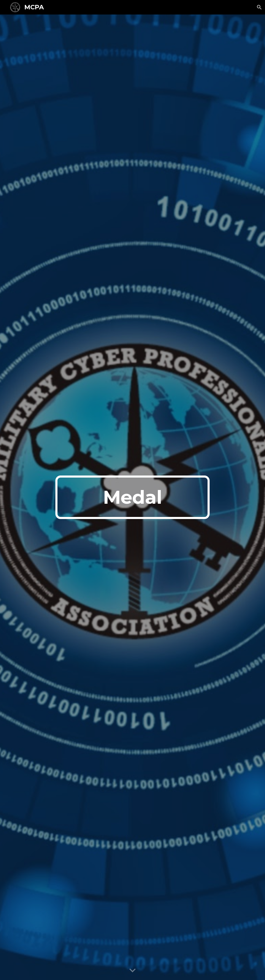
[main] (132, 497)
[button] (259, 7)
